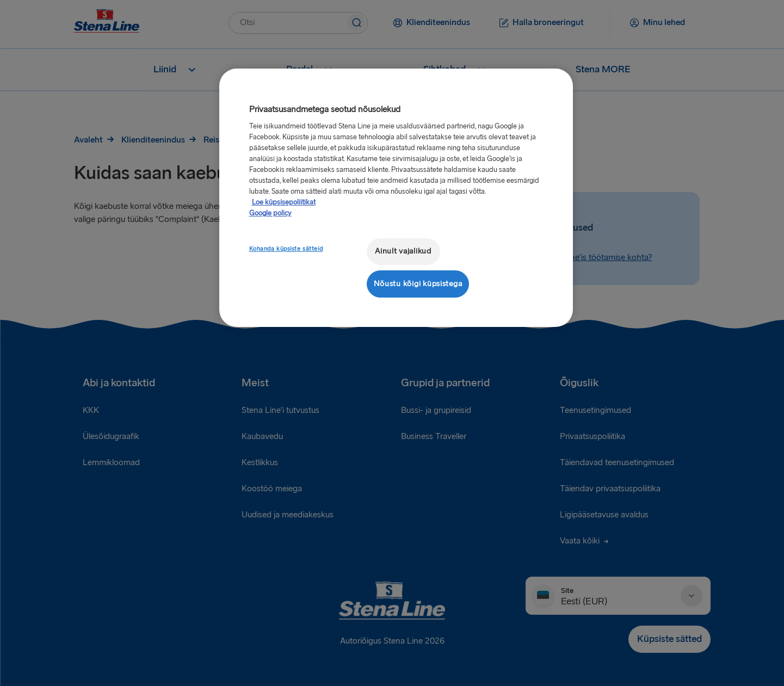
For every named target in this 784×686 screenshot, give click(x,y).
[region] (396, 198)
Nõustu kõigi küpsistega (418, 284)
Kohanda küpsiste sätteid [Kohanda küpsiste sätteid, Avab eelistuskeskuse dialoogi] (286, 249)
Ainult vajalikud (403, 251)
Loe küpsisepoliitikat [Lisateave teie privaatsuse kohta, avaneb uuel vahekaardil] (284, 202)
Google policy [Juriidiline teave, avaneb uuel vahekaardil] (270, 213)
